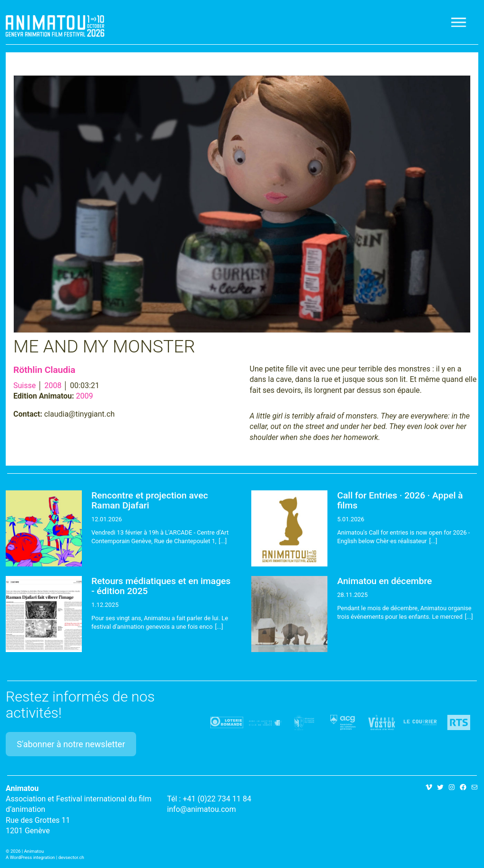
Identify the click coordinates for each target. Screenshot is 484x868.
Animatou (55, 26)
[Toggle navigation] (459, 22)
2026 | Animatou (27, 851)
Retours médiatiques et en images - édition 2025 (161, 586)
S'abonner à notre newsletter (71, 744)
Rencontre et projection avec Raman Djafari (150, 500)
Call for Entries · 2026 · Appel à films (400, 500)
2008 (53, 385)
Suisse (25, 385)
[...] (223, 541)
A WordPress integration (30, 857)
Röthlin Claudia (44, 370)
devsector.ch (71, 857)
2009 (85, 396)
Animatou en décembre (384, 581)
